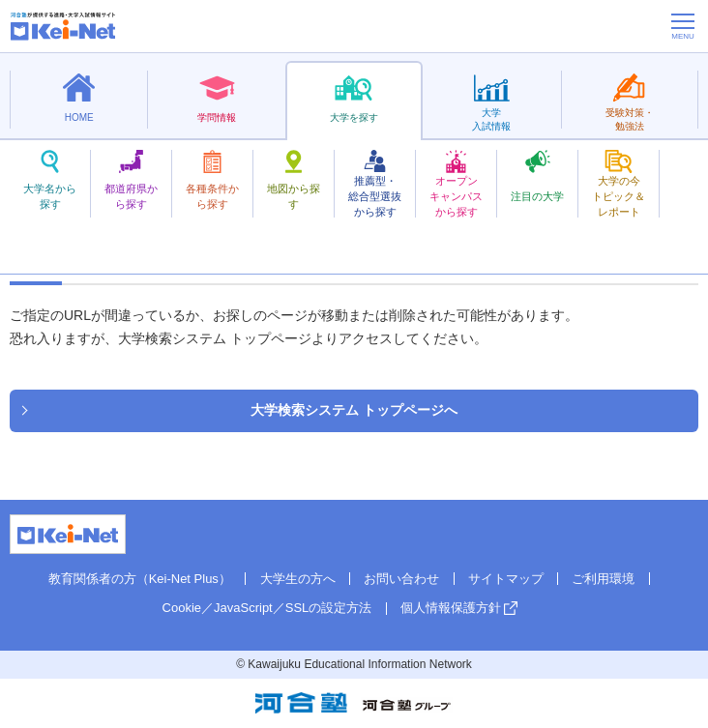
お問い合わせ (401, 579)
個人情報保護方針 (451, 608)
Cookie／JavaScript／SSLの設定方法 (267, 608)
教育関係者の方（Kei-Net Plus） (140, 579)
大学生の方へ (298, 579)
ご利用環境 (603, 579)
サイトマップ (506, 579)
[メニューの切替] (683, 26)
